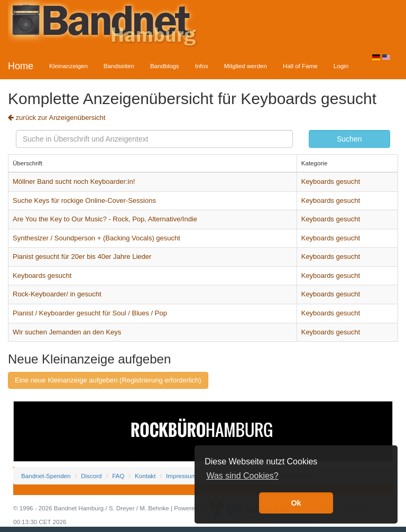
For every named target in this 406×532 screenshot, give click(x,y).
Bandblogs (165, 66)
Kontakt (145, 476)
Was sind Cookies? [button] (242, 476)
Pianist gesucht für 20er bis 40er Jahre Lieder (82, 256)
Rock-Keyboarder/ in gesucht (57, 294)
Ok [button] (296, 503)
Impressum (181, 476)
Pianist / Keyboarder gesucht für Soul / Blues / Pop (90, 313)
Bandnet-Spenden (46, 476)
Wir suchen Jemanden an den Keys (67, 332)
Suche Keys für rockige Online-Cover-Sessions (84, 200)
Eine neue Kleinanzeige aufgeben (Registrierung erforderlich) (108, 380)
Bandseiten (119, 66)
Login (341, 66)
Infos (202, 66)
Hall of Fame (300, 66)
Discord (91, 476)
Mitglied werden (246, 66)
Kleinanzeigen (68, 66)
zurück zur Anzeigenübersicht (57, 118)
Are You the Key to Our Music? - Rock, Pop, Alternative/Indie (105, 219)
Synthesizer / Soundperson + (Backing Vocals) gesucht (96, 238)
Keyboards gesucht (331, 181)
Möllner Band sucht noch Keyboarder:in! (74, 181)
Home (21, 66)
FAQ (118, 476)
